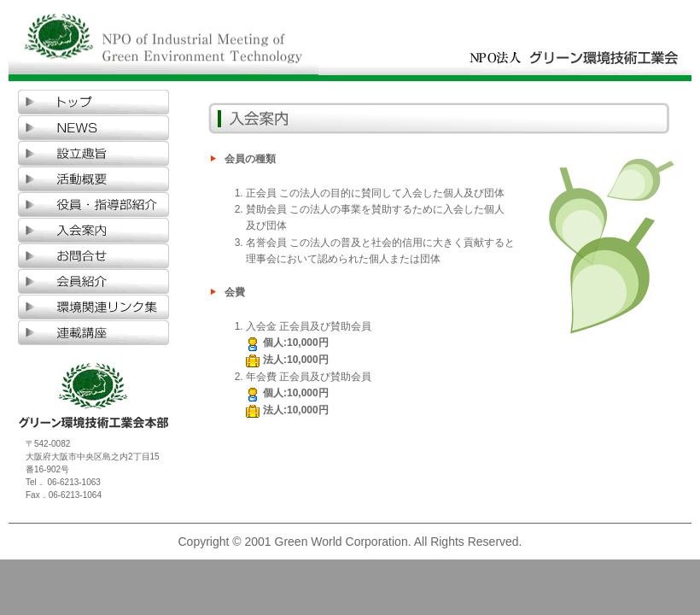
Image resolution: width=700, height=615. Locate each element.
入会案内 (94, 231)
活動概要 (94, 179)
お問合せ (94, 256)
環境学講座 (94, 333)
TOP (94, 102)
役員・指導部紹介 (94, 205)
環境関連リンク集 (94, 307)
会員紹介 (94, 282)
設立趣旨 (94, 154)
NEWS (94, 128)
